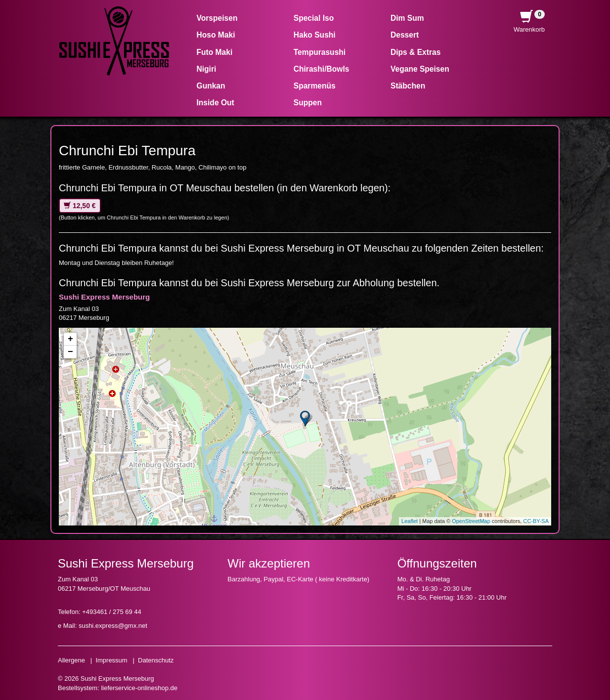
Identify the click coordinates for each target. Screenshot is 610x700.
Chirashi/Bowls (322, 69)
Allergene (71, 660)
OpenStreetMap (471, 521)
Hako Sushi (315, 35)
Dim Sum (407, 18)
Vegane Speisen (420, 69)
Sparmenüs (315, 86)
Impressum (111, 660)
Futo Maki (215, 52)
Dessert (405, 35)
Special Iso (314, 18)
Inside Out (216, 103)
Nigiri (207, 69)
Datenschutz (156, 660)
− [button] (70, 352)
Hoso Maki (216, 35)
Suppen (308, 103)
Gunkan (211, 86)
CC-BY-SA (536, 521)
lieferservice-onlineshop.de (139, 688)
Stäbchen (408, 86)
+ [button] (70, 339)
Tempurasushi (320, 52)
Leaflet (410, 521)
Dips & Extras (415, 52)
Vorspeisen (217, 18)
